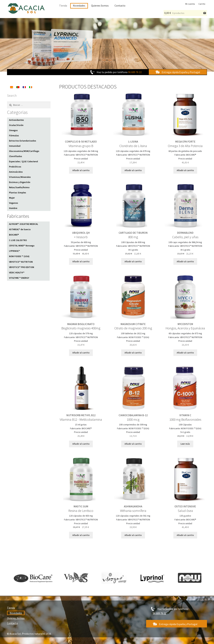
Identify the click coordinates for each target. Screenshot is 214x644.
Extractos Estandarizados (23, 141)
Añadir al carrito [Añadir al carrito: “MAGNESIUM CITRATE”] (133, 353)
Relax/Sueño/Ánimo (19, 187)
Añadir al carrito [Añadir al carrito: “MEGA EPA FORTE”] (185, 170)
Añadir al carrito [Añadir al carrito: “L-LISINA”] (133, 170)
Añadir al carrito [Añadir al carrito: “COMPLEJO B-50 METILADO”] (81, 170)
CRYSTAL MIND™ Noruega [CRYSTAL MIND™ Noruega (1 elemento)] (22, 246)
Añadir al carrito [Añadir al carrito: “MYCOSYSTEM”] (185, 353)
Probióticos (15, 167)
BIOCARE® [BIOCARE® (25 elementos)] (14, 235)
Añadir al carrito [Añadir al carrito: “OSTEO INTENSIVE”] (185, 535)
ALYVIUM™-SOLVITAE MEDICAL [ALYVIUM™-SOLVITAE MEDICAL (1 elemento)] (24, 224)
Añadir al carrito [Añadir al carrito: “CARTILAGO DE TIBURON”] (133, 261)
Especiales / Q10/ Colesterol (23, 161)
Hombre (13, 208)
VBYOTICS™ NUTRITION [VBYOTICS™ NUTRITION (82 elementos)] (21, 262)
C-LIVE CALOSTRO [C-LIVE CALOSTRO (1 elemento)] (18, 240)
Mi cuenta (190, 4)
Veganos (14, 203)
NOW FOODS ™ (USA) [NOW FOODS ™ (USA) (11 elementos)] (19, 256)
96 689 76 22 (135, 72)
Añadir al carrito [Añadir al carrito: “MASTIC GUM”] (81, 535)
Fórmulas (14, 135)
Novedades (79, 6)
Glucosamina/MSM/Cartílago (24, 151)
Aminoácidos (16, 172)
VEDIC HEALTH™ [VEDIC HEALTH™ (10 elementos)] (17, 273)
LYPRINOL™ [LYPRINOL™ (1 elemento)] (14, 251)
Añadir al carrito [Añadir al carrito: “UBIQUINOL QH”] (81, 261)
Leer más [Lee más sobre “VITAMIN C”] (185, 444)
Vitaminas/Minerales (20, 177)
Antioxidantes (16, 120)
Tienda (63, 6)
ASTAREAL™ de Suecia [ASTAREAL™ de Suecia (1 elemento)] (20, 229)
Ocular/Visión (16, 125)
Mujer (12, 198)
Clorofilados (16, 156)
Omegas (13, 130)
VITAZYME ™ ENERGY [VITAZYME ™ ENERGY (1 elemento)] (19, 278)
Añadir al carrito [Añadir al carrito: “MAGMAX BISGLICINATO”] (81, 353)
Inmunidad (15, 146)
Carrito (202, 4)
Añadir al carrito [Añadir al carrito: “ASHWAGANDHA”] (133, 535)
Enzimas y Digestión (20, 182)
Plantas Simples (18, 193)
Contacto (120, 6)
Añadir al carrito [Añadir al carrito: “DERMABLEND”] (185, 261)
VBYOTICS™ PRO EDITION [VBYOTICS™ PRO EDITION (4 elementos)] (22, 267)
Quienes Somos (100, 6)
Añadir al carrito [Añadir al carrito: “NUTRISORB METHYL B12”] (81, 444)
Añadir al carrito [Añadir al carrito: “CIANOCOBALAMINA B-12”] (133, 444)
